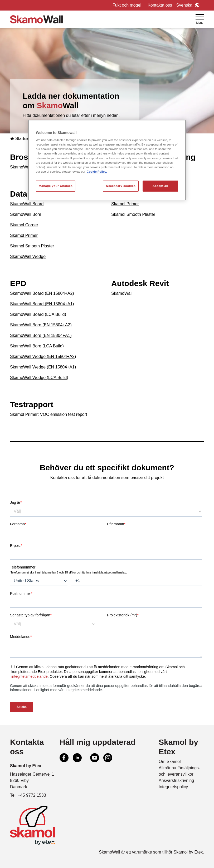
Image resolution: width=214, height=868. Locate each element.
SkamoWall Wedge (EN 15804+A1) (43, 367)
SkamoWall (21, 167)
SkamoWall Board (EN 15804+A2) (42, 293)
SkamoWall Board (27, 204)
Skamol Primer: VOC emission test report (49, 414)
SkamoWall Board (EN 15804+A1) (42, 304)
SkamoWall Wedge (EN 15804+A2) (43, 356)
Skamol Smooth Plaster (32, 246)
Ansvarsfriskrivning (176, 780)
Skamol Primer (24, 235)
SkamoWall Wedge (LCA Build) (39, 378)
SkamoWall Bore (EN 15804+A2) (41, 325)
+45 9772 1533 (32, 795)
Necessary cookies (121, 186)
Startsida (21, 139)
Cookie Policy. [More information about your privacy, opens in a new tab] (97, 172)
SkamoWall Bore (26, 214)
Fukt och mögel (127, 5)
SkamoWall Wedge (28, 256)
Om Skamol (170, 762)
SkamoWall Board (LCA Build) (38, 314)
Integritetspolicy (173, 787)
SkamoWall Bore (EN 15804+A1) (41, 335)
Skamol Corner (24, 225)
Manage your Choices (56, 186)
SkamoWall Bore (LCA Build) (37, 346)
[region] (107, 160)
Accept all (160, 186)
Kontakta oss (160, 5)
